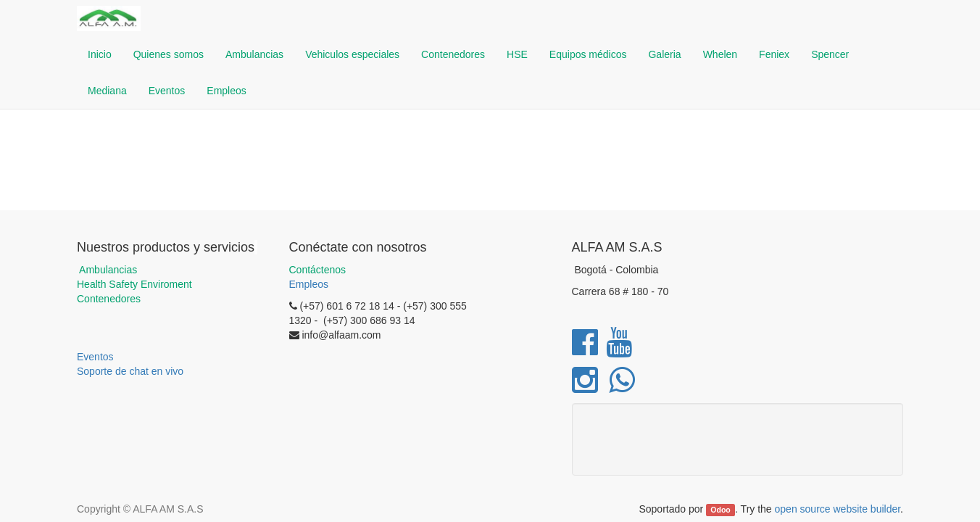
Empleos (309, 284)
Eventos (95, 357)
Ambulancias (107, 270)
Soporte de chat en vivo (130, 371)
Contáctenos (318, 270)
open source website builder (838, 509)
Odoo (720, 510)
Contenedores (109, 299)
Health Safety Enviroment (134, 284)
